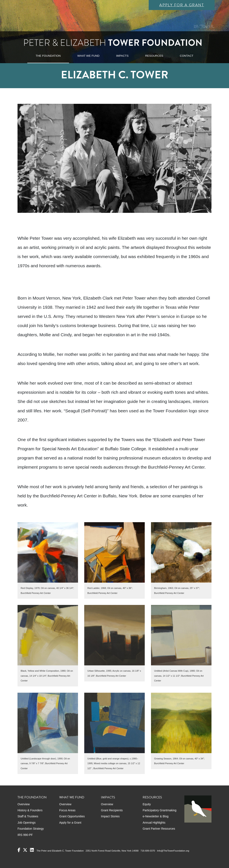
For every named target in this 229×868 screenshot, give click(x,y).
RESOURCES (154, 56)
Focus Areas (67, 810)
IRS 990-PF (25, 835)
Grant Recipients (112, 810)
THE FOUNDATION (48, 56)
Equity (147, 804)
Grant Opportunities (72, 816)
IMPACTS (122, 56)
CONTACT (187, 56)
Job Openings (26, 823)
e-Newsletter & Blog (156, 816)
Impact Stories (110, 816)
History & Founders (30, 810)
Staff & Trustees (28, 816)
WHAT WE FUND (88, 56)
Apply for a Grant (182, 5)
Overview (24, 804)
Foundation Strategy (31, 829)
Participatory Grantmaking (160, 810)
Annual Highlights (154, 823)
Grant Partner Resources (159, 829)
